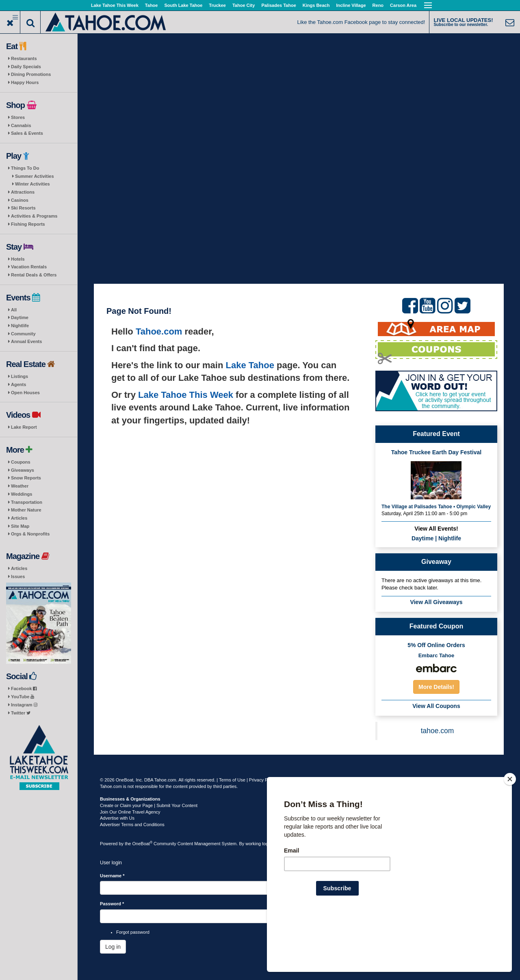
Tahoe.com (159, 331)
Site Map (20, 526)
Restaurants (24, 58)
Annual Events (26, 341)
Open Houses (25, 393)
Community (23, 334)
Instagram (24, 705)
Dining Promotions (31, 74)
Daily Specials (26, 67)
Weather (20, 486)
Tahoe (152, 5)
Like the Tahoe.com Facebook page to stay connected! (361, 22)
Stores (18, 117)
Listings (19, 376)
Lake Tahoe (250, 365)
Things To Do (25, 168)
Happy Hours (25, 82)
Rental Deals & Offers (34, 275)
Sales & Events (27, 133)
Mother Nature (26, 510)
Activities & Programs (34, 216)
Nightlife (20, 326)
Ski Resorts (23, 208)
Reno (378, 5)
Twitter (21, 713)
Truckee (217, 5)
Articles (19, 518)
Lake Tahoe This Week (115, 5)
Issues (18, 576)
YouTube (23, 697)
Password (112, 904)
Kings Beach (316, 5)
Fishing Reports (28, 224)
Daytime (20, 317)
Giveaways (23, 470)
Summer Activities (35, 176)
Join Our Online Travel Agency (130, 812)
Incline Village (351, 5)
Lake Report (24, 427)
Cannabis (21, 125)
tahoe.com (438, 731)
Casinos (20, 200)
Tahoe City (244, 5)
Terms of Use (232, 780)
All (14, 310)
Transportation (27, 502)
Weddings (22, 494)
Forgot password (133, 932)
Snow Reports (26, 478)
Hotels (18, 259)
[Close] (510, 831)
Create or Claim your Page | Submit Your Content (149, 805)
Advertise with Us (117, 818)
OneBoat (143, 844)
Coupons (21, 462)
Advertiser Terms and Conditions (132, 825)
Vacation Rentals (29, 267)
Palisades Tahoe (278, 5)
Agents (18, 384)
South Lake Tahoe (183, 5)
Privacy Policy (263, 780)
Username (112, 876)
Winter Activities (32, 184)
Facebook (24, 689)
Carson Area (403, 5)
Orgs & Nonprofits (30, 534)
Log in (113, 947)
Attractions (23, 192)
